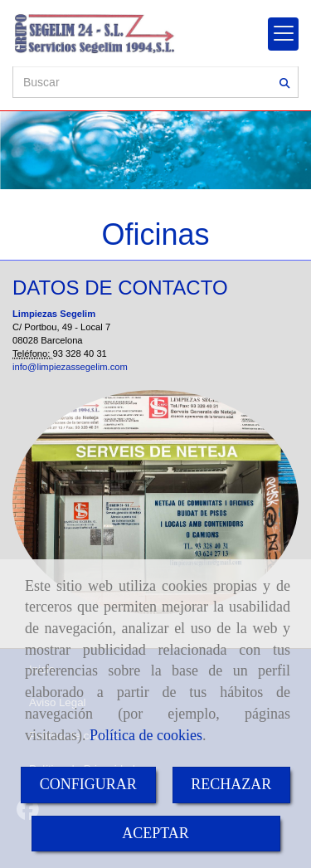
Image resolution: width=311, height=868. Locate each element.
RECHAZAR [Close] (231, 784)
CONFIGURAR (88, 784)
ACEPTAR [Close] (155, 833)
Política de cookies (146, 735)
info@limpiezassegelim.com (70, 367)
